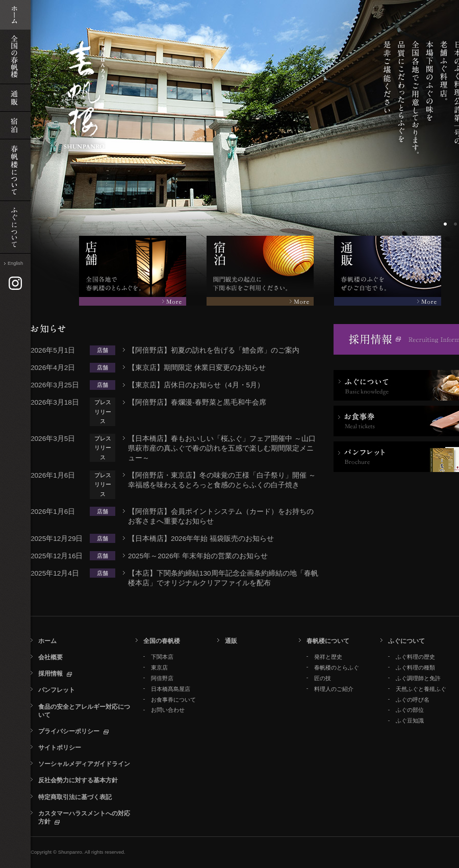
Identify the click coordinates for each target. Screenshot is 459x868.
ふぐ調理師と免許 (418, 678)
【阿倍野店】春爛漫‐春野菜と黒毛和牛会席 (197, 402)
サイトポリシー (60, 748)
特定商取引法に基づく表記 (75, 797)
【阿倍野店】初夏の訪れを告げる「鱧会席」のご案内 (214, 350)
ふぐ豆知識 (410, 721)
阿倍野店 (162, 678)
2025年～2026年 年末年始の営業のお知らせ (198, 556)
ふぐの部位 (410, 710)
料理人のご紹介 (334, 689)
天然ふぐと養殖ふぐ (421, 689)
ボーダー (446, 225)
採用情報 (50, 674)
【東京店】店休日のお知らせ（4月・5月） (196, 385)
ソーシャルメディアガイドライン (84, 764)
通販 (231, 641)
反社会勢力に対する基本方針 (78, 780)
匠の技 (323, 678)
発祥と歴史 (328, 657)
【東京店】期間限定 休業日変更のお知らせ (197, 368)
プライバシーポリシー (69, 731)
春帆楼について (328, 641)
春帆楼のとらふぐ (337, 667)
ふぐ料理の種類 (415, 667)
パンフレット (57, 690)
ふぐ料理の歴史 (415, 657)
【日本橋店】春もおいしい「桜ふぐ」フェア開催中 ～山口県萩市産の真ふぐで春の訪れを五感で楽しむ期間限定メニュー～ (222, 448)
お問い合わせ (168, 710)
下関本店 (162, 657)
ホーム (47, 641)
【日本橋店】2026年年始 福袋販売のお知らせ (201, 539)
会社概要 (50, 657)
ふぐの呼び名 (413, 700)
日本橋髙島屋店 (171, 689)
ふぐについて (406, 641)
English (15, 263)
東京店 (159, 667)
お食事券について (173, 700)
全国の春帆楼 (162, 641)
